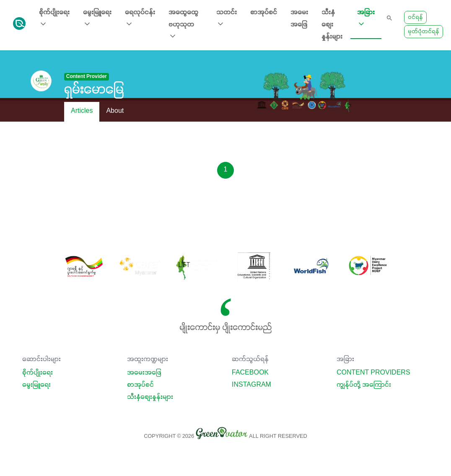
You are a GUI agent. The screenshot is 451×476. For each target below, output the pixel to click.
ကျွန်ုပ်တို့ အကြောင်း (364, 385)
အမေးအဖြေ (299, 19)
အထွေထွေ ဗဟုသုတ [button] (183, 25)
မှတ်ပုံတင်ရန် (424, 32)
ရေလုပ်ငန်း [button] (140, 19)
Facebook (250, 373)
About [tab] (115, 111)
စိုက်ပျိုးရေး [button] (54, 19)
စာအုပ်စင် (264, 13)
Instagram (251, 385)
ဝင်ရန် (415, 17)
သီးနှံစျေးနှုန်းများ (332, 25)
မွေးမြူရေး (36, 385)
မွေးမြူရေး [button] (97, 19)
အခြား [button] (366, 19)
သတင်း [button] (227, 19)
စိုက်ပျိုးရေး (38, 373)
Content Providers (373, 373)
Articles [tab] (82, 111)
